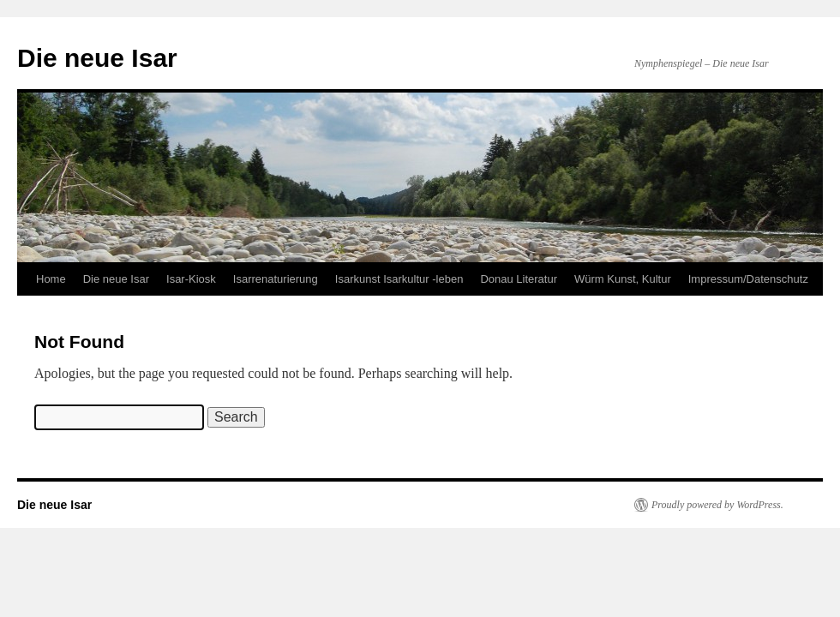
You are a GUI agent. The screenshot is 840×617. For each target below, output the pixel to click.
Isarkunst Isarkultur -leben (399, 279)
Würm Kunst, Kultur (623, 279)
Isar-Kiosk (191, 279)
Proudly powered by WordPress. (717, 505)
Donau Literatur (519, 279)
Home (51, 279)
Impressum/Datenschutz (748, 279)
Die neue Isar (97, 58)
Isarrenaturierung (276, 279)
